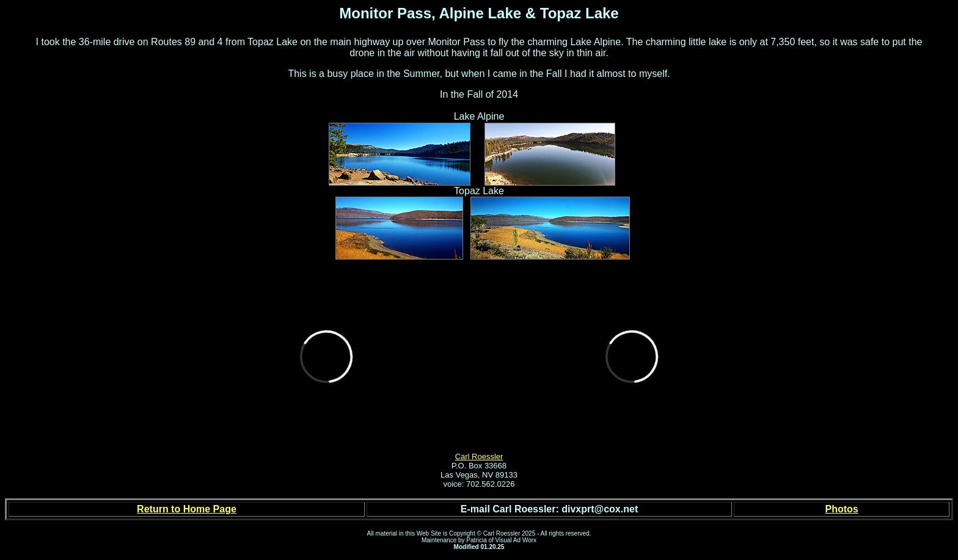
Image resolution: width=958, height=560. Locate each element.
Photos (841, 509)
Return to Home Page (187, 509)
